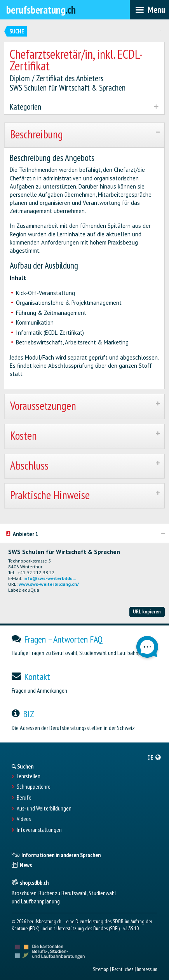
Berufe (24, 798)
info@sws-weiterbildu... (50, 578)
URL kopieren (147, 611)
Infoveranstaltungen (39, 830)
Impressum (147, 969)
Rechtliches (123, 969)
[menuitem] (154, 757)
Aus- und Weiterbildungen (44, 809)
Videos (24, 819)
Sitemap (101, 969)
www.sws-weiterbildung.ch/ (49, 584)
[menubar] (149, 10)
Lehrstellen (29, 776)
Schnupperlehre (34, 787)
